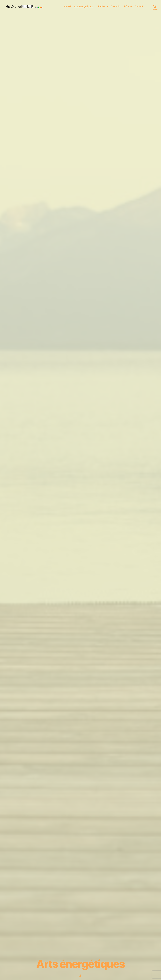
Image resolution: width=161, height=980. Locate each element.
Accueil (67, 6)
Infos (127, 6)
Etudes (102, 6)
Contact (139, 6)
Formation (116, 6)
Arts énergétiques (83, 6)
